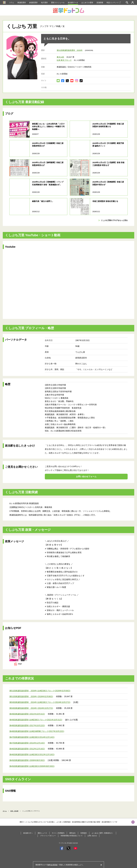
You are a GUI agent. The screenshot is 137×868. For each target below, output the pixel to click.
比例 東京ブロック (64, 60)
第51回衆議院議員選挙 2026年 (70, 50)
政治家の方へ (28, 833)
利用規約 (84, 833)
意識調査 (100, 3)
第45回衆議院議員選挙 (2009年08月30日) (27, 760)
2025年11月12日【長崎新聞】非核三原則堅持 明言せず (108, 183)
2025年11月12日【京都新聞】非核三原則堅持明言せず (48, 145)
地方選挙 (44, 3)
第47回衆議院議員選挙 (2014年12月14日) (27, 743)
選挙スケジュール (58, 3)
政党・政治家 (14, 811)
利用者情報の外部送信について (72, 836)
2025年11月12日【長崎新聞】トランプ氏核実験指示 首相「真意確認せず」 (48, 183)
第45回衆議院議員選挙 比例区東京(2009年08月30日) (32, 766)
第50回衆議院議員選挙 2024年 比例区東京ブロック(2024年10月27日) (40, 702)
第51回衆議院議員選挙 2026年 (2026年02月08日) (31, 697)
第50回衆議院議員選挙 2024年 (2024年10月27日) (31, 708)
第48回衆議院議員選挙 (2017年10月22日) (27, 726)
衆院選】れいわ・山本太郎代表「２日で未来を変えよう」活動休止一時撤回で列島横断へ (48, 127)
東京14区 (60, 57)
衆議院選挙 (22, 3)
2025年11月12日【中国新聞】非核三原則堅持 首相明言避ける (108, 125)
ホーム (5, 811)
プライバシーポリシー (48, 836)
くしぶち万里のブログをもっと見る (114, 220)
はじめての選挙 (87, 3)
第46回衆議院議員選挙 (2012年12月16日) (27, 749)
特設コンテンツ (114, 3)
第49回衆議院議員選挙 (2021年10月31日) (27, 714)
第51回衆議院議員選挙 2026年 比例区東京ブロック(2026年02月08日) (40, 691)
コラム (12, 3)
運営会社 (72, 833)
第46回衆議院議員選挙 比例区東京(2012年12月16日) (32, 755)
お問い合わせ (92, 836)
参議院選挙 (33, 3)
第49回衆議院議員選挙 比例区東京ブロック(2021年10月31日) (36, 720)
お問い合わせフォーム (86, 477)
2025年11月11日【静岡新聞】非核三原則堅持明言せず (48, 164)
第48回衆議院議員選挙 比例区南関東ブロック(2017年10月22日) (37, 731)
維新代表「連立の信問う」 (43, 201)
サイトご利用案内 (58, 833)
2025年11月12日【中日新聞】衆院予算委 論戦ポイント (108, 145)
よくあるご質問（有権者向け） (103, 833)
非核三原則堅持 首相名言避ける (105, 201)
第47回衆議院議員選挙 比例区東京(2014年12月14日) (32, 737)
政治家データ (73, 3)
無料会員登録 (52, 865)
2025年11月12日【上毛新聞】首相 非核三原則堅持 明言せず (108, 164)
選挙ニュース (42, 833)
